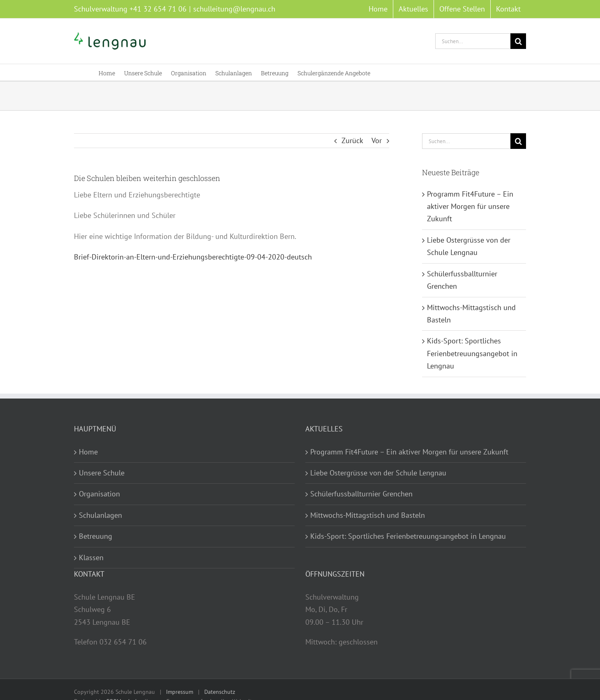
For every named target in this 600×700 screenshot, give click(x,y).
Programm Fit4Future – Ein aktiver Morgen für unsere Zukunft (470, 206)
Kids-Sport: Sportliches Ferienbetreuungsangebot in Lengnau (472, 353)
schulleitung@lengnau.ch (234, 9)
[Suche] (518, 41)
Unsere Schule (102, 473)
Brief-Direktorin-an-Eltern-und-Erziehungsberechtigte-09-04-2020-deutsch (193, 257)
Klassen (91, 557)
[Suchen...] (473, 41)
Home (88, 452)
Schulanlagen (100, 515)
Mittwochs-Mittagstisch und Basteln (368, 515)
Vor (377, 140)
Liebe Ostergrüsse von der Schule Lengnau (378, 473)
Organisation (99, 494)
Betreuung (96, 536)
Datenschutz (220, 692)
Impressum (180, 692)
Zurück (352, 140)
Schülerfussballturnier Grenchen (361, 494)
